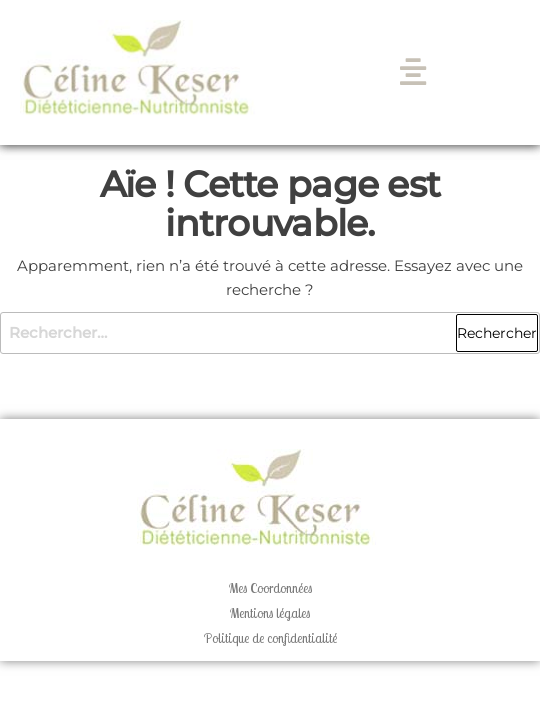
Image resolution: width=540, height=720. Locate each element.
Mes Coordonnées (270, 588)
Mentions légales (270, 613)
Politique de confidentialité (270, 638)
